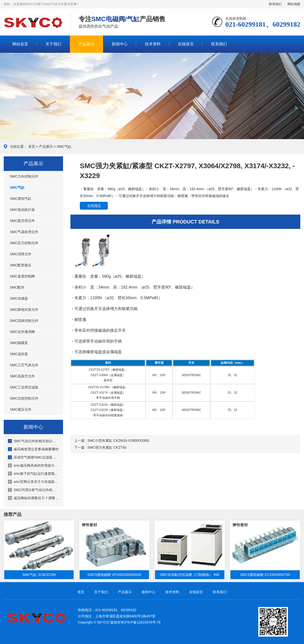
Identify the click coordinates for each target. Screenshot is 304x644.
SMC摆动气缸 (21, 199)
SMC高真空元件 (22, 376)
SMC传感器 (19, 298)
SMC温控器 (19, 354)
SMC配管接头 (21, 265)
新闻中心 (120, 44)
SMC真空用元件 (22, 221)
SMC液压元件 (21, 409)
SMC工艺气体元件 (24, 365)
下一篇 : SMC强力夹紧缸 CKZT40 (100, 447)
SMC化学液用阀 (22, 332)
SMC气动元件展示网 (34, 22)
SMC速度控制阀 (22, 276)
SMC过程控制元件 (24, 398)
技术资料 (153, 44)
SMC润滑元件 (21, 254)
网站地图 (294, 4)
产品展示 (87, 44)
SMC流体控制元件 (24, 321)
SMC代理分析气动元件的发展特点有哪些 (34, 490)
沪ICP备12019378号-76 (142, 622)
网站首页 (20, 44)
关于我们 (53, 44)
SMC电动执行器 (22, 210)
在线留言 (186, 44)
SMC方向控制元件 (24, 176)
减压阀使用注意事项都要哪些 (33, 449)
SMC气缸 (64, 147)
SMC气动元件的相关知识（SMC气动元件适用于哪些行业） (34, 441)
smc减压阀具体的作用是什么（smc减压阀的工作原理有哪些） (34, 465)
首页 (32, 147)
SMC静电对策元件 (24, 310)
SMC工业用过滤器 (24, 387)
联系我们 (275, 4)
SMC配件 (17, 287)
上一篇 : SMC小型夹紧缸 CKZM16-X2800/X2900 (112, 441)
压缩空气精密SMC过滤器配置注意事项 (34, 457)
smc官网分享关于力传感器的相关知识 (34, 482)
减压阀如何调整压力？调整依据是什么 (34, 498)
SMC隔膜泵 (19, 343)
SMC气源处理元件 (24, 232)
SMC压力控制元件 (24, 243)
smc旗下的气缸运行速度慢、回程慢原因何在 (34, 474)
